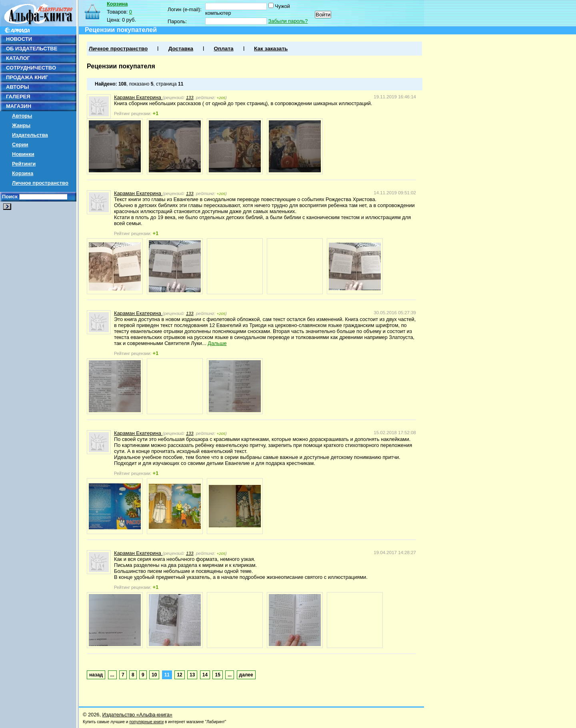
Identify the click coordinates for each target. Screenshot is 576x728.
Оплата (223, 49)
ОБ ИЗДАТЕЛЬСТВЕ (32, 49)
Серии (20, 145)
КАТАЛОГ (18, 58)
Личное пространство (40, 183)
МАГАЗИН (19, 106)
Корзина (23, 173)
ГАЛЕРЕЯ (18, 97)
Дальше (217, 343)
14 (205, 675)
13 (192, 675)
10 (154, 675)
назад (96, 675)
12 (179, 675)
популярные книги (146, 722)
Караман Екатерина (138, 97)
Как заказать (271, 49)
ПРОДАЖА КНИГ (27, 77)
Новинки (23, 154)
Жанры (21, 125)
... (112, 675)
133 (190, 98)
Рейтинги (24, 164)
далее (246, 675)
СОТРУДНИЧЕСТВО (31, 68)
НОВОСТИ (19, 39)
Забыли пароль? (288, 21)
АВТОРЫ (17, 87)
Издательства (30, 135)
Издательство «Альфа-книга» (137, 715)
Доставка (181, 49)
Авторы (22, 116)
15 (217, 675)
